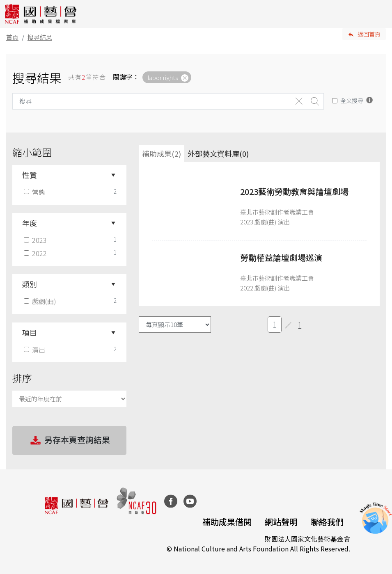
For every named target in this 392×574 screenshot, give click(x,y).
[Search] (152, 101)
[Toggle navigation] (380, 14)
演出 (35, 350)
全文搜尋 (352, 100)
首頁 (12, 37)
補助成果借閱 (227, 522)
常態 (35, 192)
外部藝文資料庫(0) (218, 153)
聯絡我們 (327, 522)
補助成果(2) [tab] (162, 153)
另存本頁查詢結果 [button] (69, 441)
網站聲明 (281, 522)
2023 (36, 240)
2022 (36, 253)
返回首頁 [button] (369, 34)
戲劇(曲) (41, 301)
